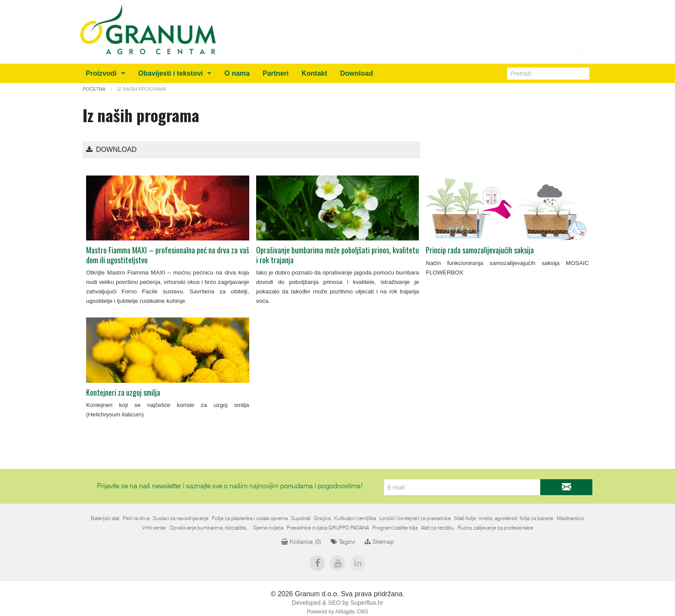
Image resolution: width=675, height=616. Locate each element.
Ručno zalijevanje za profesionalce (495, 528)
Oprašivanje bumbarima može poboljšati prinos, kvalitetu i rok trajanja (338, 255)
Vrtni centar (154, 528)
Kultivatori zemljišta (355, 518)
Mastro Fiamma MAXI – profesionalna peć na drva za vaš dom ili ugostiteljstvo (168, 255)
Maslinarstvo (570, 518)
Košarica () (301, 542)
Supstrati (301, 518)
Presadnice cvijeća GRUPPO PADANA (328, 528)
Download (356, 73)
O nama (237, 73)
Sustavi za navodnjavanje (181, 518)
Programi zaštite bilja (395, 528)
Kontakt (314, 73)
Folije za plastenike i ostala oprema (250, 518)
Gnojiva (322, 518)
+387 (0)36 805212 (550, 20)
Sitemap (379, 542)
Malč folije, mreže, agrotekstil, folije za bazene (504, 518)
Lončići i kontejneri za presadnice (415, 518)
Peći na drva (136, 518)
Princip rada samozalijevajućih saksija (480, 250)
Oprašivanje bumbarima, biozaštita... (210, 528)
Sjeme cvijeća (268, 528)
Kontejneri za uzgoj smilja (123, 392)
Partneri (276, 73)
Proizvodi (101, 73)
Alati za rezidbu (438, 528)
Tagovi (343, 542)
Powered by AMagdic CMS (338, 612)
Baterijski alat (105, 518)
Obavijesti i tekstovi (170, 73)
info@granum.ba (555, 10)
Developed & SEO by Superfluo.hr (337, 603)
